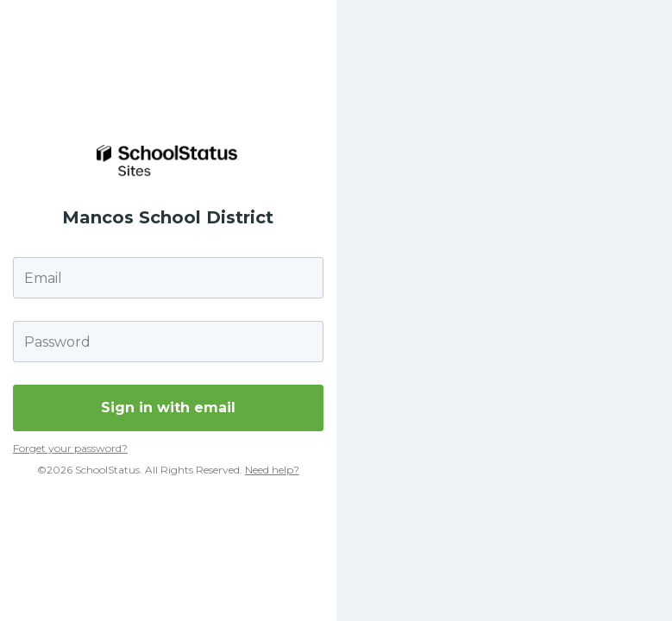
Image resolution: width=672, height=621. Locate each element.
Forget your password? (70, 448)
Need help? (272, 470)
